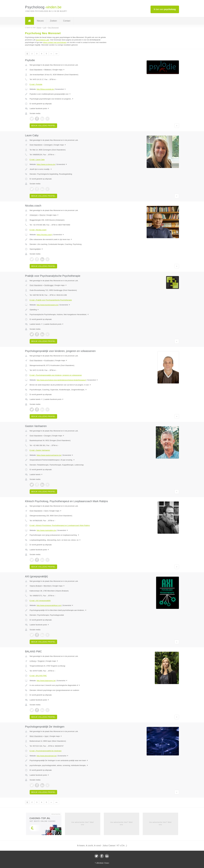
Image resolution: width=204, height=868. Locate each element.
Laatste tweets (36, 324)
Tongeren (41, 661)
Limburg (33, 661)
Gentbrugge (49, 285)
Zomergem (48, 145)
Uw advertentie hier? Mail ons (83, 823)
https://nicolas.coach (44, 235)
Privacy (107, 863)
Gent (46, 511)
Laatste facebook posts (39, 108)
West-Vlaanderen (36, 736)
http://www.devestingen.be (46, 756)
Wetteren (48, 70)
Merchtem (47, 586)
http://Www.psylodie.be (45, 89)
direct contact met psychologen (55, 42)
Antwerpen (34, 215)
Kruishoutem (49, 360)
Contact (67, 21)
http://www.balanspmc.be (46, 681)
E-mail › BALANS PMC (38, 676)
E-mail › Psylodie (36, 84)
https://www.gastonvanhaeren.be (49, 455)
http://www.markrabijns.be (46, 530)
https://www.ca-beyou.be (46, 164)
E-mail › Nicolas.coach (38, 230)
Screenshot (60, 89)
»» (56, 54)
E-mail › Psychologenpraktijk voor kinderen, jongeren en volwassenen (56, 375)
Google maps (59, 70)
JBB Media (100, 863)
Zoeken (53, 21)
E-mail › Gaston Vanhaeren (40, 450)
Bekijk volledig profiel (43, 126)
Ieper (46, 736)
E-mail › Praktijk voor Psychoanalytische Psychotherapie (51, 300)
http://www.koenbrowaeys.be (47, 305)
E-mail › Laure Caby (37, 160)
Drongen (47, 436)
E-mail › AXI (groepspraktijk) (40, 601)
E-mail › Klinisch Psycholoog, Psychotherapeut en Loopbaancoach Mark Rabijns (60, 525)
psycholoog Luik (42, 40)
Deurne (42, 215)
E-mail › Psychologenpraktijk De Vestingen (46, 751)
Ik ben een (165, 9)
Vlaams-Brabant (36, 586)
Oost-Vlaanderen (36, 70)
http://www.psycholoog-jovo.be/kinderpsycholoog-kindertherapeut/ (61, 380)
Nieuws (40, 21)
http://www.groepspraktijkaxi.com (49, 605)
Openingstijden (36, 249)
